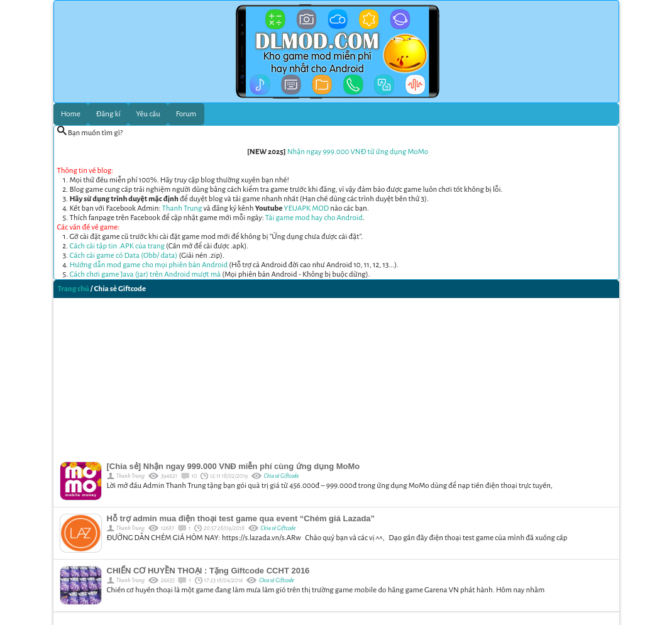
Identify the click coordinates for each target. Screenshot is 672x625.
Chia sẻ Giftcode (282, 476)
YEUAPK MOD (307, 208)
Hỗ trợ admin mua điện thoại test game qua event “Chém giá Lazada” (241, 518)
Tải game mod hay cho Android (314, 218)
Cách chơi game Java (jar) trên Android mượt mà (146, 274)
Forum (186, 114)
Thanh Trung (182, 208)
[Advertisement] (336, 377)
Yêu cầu (148, 114)
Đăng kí (108, 114)
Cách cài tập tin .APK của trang (117, 246)
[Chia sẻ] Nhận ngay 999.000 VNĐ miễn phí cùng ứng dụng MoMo (234, 466)
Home (71, 114)
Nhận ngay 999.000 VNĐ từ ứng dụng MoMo (358, 152)
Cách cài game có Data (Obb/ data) (124, 256)
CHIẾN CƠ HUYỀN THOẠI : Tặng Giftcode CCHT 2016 (208, 571)
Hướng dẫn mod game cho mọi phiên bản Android (149, 265)
